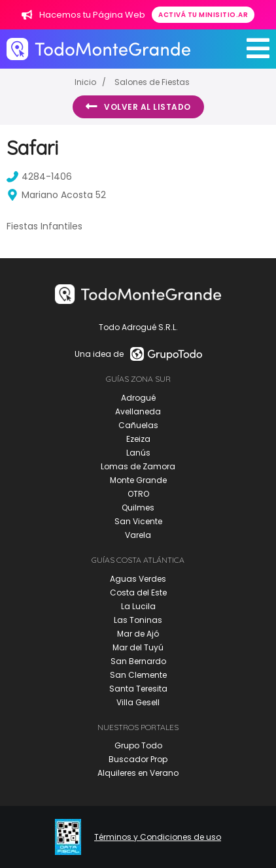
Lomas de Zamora (138, 466)
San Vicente (138, 521)
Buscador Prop (138, 759)
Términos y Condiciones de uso (158, 837)
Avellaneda (138, 411)
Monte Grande (138, 480)
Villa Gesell (138, 702)
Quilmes (138, 508)
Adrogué (138, 398)
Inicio (85, 82)
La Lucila (138, 606)
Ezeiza (138, 439)
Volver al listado (138, 107)
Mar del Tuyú (138, 647)
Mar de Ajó (138, 634)
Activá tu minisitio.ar (203, 15)
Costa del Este (138, 593)
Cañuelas (138, 425)
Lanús (138, 453)
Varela (138, 535)
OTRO (138, 494)
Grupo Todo (138, 745)
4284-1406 (39, 176)
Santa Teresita (138, 689)
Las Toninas (138, 620)
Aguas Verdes (138, 579)
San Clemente (138, 675)
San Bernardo (138, 661)
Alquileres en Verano (138, 773)
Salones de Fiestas (152, 82)
